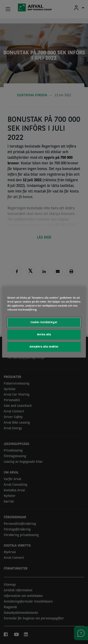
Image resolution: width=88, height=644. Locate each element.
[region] (44, 322)
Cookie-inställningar (44, 322)
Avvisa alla (44, 334)
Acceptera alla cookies (44, 347)
